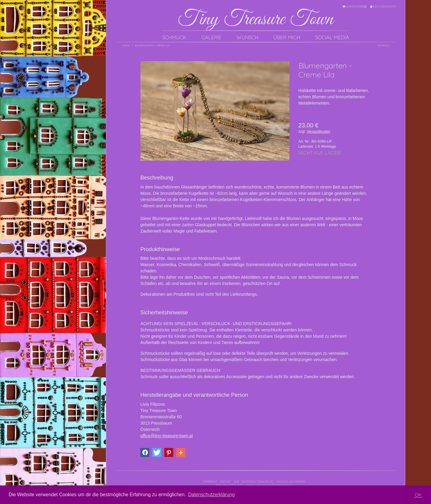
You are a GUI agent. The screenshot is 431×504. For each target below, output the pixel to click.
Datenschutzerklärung (258, 482)
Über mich (287, 37)
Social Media (332, 37)
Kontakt (226, 482)
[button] (145, 452)
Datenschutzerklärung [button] (211, 495)
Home (126, 46)
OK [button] (418, 495)
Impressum (210, 482)
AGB (236, 482)
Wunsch (247, 37)
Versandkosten (319, 132)
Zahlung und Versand (291, 482)
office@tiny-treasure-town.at (167, 436)
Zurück (383, 46)
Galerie (211, 37)
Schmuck (174, 37)
